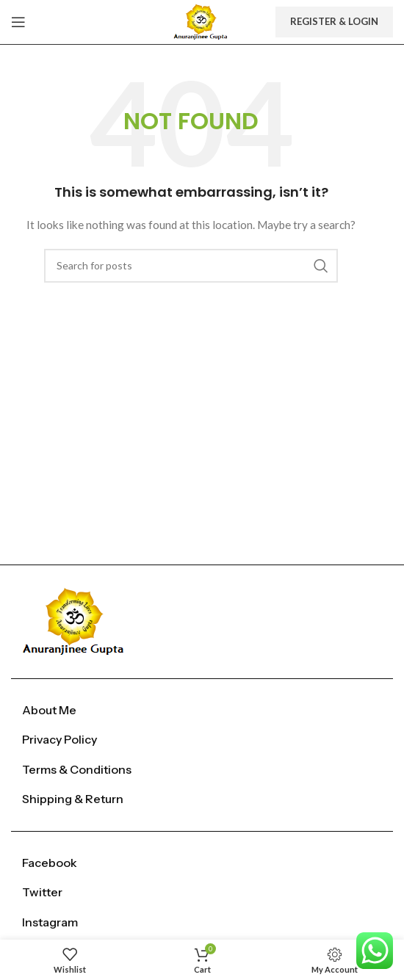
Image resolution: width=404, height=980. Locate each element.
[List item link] (202, 711)
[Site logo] (202, 21)
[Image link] (76, 620)
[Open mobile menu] (18, 22)
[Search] (191, 266)
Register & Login (334, 21)
